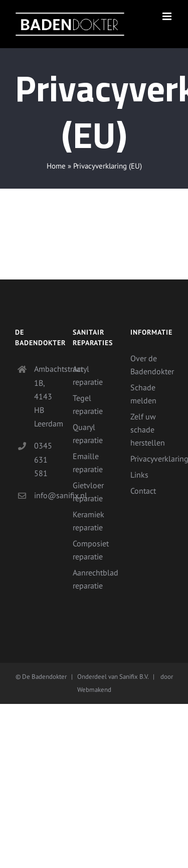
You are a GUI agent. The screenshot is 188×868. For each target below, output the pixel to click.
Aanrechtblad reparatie (94, 579)
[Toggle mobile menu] (168, 16)
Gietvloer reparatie (88, 492)
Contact (143, 491)
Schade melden (143, 394)
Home (56, 166)
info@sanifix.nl (46, 495)
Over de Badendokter (152, 365)
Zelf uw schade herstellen (148, 429)
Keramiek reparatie (88, 521)
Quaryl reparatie (88, 433)
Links (139, 475)
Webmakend (94, 690)
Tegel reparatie (88, 404)
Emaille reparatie (88, 463)
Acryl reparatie (88, 375)
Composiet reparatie (91, 550)
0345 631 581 (43, 459)
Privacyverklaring (152, 459)
